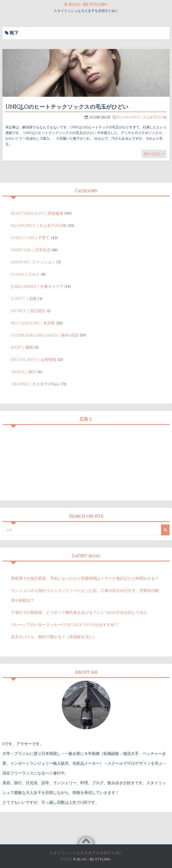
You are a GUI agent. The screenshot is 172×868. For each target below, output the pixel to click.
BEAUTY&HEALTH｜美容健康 (37, 213)
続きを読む (154, 154)
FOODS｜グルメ (25, 274)
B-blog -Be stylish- (86, 5)
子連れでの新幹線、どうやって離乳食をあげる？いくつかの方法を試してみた (79, 613)
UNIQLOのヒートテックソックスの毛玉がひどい (67, 107)
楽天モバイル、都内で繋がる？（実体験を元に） (54, 637)
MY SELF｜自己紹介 (28, 311)
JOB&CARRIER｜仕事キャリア (37, 287)
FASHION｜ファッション (33, 262)
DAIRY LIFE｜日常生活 (31, 250)
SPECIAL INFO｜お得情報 (34, 360)
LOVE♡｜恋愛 (24, 299)
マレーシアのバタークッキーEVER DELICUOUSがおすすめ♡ (65, 625)
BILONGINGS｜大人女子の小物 (142, 117)
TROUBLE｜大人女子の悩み (35, 384)
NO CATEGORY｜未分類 (33, 323)
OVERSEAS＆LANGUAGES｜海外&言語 (45, 335)
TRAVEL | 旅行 (24, 372)
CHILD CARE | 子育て (30, 238)
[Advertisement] (86, 462)
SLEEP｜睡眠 (22, 347)
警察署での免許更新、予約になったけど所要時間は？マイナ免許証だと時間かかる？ (85, 579)
